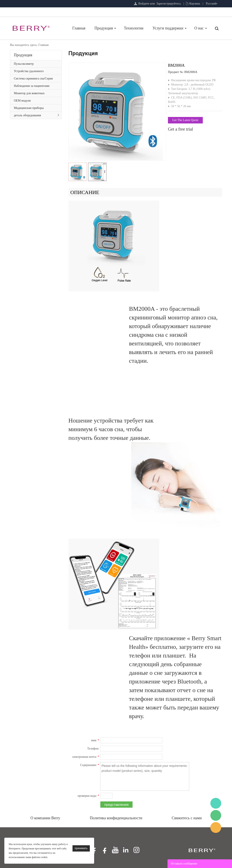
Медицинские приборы (29, 108)
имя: (95, 740)
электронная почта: (86, 757)
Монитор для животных (29, 93)
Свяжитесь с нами (187, 818)
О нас (199, 28)
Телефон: (93, 749)
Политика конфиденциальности (116, 818)
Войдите (144, 4)
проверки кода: (88, 796)
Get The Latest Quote (185, 120)
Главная (79, 28)
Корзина (195, 4)
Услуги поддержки (168, 28)
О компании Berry (45, 818)
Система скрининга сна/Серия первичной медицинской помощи (35, 79)
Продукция (104, 28)
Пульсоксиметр (24, 64)
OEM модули (22, 101)
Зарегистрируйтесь (169, 4)
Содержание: (90, 765)
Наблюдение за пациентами (32, 86)
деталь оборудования (27, 115)
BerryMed (216, 803)
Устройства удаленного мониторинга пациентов (29, 72)
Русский (211, 4)
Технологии (134, 28)
